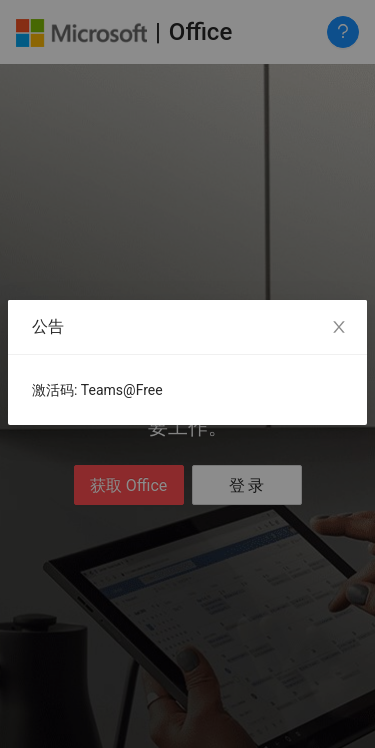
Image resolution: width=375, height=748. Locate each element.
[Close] (339, 328)
